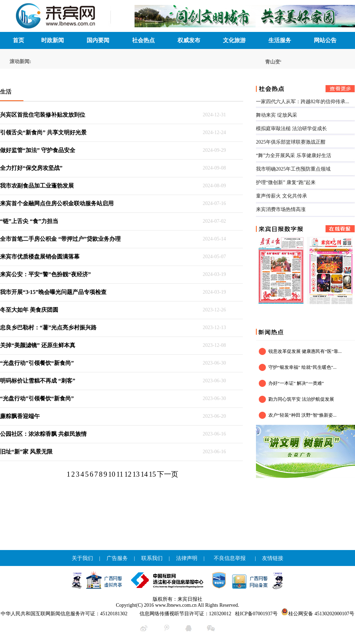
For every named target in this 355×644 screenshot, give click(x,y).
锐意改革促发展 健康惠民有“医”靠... (305, 351)
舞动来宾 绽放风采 (277, 115)
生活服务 (280, 40)
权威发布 (189, 40)
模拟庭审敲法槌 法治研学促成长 (291, 129)
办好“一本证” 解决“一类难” (296, 383)
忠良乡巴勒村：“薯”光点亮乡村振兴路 (48, 327)
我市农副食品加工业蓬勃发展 (37, 186)
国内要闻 (98, 40)
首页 (18, 40)
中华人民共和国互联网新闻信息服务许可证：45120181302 (64, 614)
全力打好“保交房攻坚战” (31, 168)
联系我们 (152, 558)
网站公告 (325, 40)
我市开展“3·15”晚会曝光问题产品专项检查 (53, 292)
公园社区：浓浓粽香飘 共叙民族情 (43, 434)
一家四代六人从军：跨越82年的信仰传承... (303, 102)
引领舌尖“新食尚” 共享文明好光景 (43, 132)
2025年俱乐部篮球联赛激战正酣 (291, 142)
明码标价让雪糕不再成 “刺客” (38, 381)
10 (112, 474)
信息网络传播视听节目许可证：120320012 (185, 614)
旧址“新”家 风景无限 (26, 452)
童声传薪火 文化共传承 (282, 196)
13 (136, 474)
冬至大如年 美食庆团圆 (29, 310)
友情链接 (273, 558)
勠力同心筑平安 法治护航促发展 (301, 399)
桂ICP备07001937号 (256, 614)
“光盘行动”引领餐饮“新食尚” (37, 363)
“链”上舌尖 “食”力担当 (29, 221)
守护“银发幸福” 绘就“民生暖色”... (302, 367)
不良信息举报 (230, 558)
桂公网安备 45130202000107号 (318, 614)
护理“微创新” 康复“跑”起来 (286, 182)
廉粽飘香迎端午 (20, 416)
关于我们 (82, 558)
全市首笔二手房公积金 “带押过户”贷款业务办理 (60, 239)
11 (120, 474)
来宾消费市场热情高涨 (281, 209)
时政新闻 (53, 40)
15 (152, 474)
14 (144, 474)
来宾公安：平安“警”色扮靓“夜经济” (45, 274)
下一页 (168, 474)
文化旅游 (234, 40)
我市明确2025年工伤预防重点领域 (293, 169)
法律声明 (187, 558)
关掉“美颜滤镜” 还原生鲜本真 (38, 345)
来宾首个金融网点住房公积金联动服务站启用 (57, 203)
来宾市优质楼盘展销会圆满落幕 (40, 257)
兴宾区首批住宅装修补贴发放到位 (43, 115)
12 (128, 474)
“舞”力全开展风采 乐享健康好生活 (294, 156)
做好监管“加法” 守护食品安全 (38, 150)
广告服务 (117, 558)
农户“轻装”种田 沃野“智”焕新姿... (302, 415)
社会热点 (143, 40)
